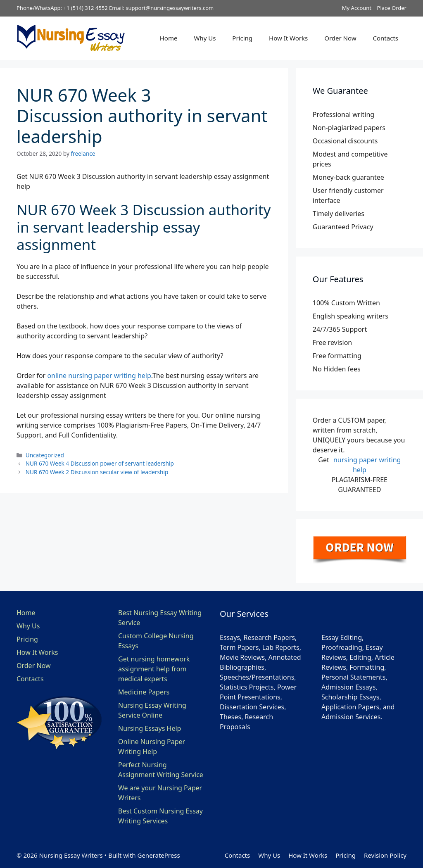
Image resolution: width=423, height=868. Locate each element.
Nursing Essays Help (150, 728)
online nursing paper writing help (99, 376)
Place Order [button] (392, 8)
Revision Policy (385, 855)
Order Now (340, 38)
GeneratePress (158, 855)
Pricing (242, 38)
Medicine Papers (144, 692)
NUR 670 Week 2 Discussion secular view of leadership (97, 472)
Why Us (205, 38)
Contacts (386, 38)
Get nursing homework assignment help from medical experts (154, 669)
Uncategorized (45, 455)
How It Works (288, 38)
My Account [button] (357, 8)
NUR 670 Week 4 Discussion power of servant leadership (100, 463)
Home (169, 38)
